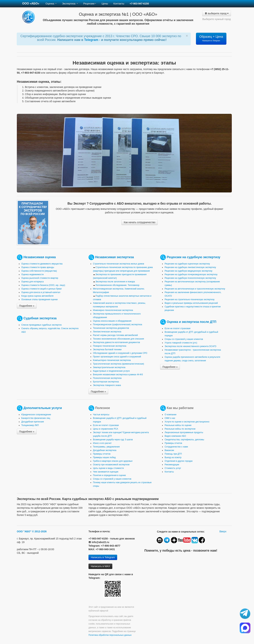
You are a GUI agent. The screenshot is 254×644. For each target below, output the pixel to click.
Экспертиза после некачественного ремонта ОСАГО (190, 346)
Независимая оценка (40, 257)
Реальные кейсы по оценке (178, 425)
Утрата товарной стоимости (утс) (181, 343)
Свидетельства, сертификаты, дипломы (184, 440)
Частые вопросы (101, 415)
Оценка (51, 4)
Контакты (119, 4)
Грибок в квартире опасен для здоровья (113, 461)
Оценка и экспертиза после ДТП (192, 322)
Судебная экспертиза (40, 318)
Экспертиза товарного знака (107, 385)
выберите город (216, 13)
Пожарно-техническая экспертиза (110, 346)
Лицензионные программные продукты (184, 432)
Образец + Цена (211, 38)
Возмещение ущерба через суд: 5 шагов (113, 440)
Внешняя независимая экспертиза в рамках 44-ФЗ (118, 375)
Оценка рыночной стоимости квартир (40, 278)
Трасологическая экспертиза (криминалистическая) (118, 364)
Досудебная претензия (33, 422)
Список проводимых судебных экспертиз (41, 325)
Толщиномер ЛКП (30, 425)
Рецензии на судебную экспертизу (194, 257)
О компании (171, 415)
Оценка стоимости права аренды (38, 267)
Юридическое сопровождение (36, 415)
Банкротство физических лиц (36, 418)
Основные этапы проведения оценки (39, 299)
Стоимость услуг (173, 468)
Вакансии (169, 450)
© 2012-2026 (39, 531)
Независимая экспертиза (114, 257)
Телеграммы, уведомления (106, 447)
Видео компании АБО (175, 436)
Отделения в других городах (179, 461)
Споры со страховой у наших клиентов (184, 339)
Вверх (223, 531)
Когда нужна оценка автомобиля (37, 296)
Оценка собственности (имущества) (39, 271)
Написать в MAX (100, 566)
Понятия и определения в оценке (109, 475)
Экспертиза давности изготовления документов (116, 342)
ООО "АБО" (24, 531)
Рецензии (90, 4)
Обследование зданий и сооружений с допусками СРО (120, 353)
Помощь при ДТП (173, 454)
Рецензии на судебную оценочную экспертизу (187, 264)
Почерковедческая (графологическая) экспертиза (118, 325)
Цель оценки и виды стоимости (108, 468)
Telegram (92, 40)
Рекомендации (172, 465)
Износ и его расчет (102, 443)
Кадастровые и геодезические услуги (111, 371)
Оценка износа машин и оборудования (112, 321)
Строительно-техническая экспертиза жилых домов (118, 264)
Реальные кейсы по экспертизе (180, 429)
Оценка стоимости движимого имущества (42, 264)
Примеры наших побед (104, 457)
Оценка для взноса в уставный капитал (41, 292)
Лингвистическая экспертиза (107, 332)
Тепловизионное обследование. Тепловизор (117, 285)
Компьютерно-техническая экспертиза (112, 360)
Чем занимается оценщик (106, 472)
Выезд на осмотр (173, 457)
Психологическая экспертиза (107, 378)
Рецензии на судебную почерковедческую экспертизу (191, 274)
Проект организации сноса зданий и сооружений (117, 357)
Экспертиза (70, 4)
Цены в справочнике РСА (106, 429)
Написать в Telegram (103, 557)
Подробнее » (27, 306)
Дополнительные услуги (43, 408)
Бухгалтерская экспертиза (106, 382)
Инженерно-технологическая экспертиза (113, 310)
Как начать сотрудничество (140, 222)
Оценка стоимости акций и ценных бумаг (42, 289)
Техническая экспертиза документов (111, 328)
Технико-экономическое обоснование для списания (118, 339)
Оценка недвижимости (33, 274)
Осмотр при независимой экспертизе (111, 465)
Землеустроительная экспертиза (109, 367)
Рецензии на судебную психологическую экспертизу (190, 278)
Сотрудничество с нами (176, 447)
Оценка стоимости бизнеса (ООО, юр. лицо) (43, 285)
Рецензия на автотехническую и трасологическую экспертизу (195, 289)
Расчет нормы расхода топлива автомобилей (115, 335)
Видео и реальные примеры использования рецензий (191, 303)
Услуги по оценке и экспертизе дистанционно (187, 422)
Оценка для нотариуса (33, 282)
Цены (105, 4)
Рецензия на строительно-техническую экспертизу (190, 299)
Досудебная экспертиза (105, 450)
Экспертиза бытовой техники (107, 350)
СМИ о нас (170, 418)
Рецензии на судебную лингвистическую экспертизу (190, 267)
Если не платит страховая (178, 328)
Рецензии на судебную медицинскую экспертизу (189, 271)
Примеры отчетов (102, 454)
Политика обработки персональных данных (110, 635)
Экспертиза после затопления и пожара (115, 282)
